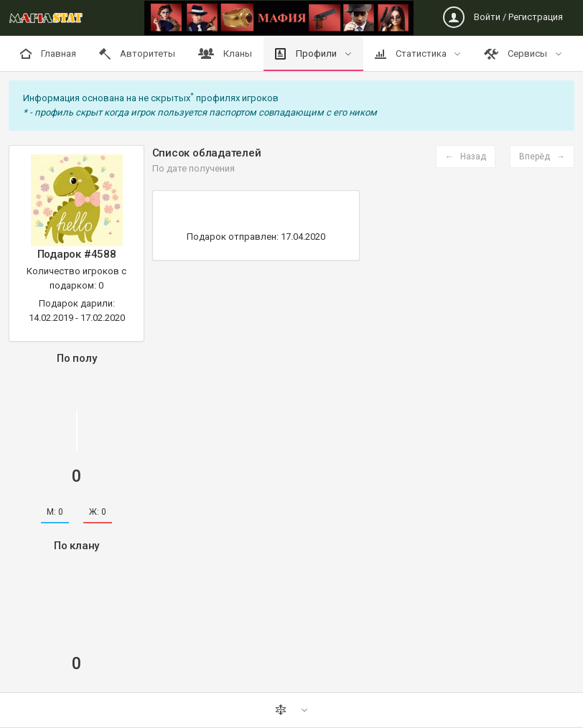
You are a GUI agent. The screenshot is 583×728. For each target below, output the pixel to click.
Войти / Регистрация (503, 17)
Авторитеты (137, 54)
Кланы (225, 54)
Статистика (412, 54)
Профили (307, 54)
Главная (48, 54)
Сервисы (517, 54)
